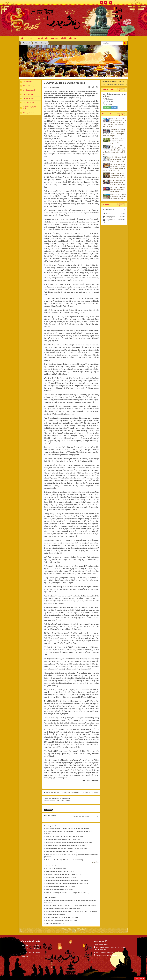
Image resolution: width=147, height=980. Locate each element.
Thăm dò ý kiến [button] (42, 38)
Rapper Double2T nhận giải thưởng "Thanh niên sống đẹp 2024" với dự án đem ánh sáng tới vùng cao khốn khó (114, 150)
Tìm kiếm (37, 952)
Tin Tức (37, 945)
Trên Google (108, 99)
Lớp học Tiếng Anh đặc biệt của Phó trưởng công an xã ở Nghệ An (118, 182)
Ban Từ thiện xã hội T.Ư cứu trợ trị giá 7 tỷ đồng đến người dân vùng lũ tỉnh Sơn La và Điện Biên (114, 167)
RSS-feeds (25, 956)
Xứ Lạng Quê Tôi (28, 113)
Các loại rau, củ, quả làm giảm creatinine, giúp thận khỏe (117, 141)
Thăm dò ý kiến (27, 952)
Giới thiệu (25, 945)
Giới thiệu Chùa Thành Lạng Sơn (113, 82)
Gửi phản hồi (140, 978)
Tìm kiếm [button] (54, 38)
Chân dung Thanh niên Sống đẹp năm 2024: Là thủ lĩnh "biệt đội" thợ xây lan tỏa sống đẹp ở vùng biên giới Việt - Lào (114, 123)
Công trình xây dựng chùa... (29, 108)
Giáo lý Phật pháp (28, 86)
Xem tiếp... (95, 862)
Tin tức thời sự (27, 82)
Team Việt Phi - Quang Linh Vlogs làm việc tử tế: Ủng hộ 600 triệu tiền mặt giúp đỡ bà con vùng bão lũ (114, 133)
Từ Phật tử (107, 104)
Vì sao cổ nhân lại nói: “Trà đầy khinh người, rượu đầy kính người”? (118, 175)
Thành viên (25, 949)
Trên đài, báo (108, 102)
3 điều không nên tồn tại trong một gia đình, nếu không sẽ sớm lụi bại (118, 159)
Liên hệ (37, 949)
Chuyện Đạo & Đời (29, 90)
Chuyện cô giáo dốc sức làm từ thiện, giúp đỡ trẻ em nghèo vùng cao (118, 197)
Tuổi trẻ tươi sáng (28, 94)
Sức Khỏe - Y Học (28, 103)
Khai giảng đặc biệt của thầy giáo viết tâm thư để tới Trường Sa (118, 190)
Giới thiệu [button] (73, 39)
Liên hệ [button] (63, 38)
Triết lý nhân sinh (28, 98)
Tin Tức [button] (30, 39)
